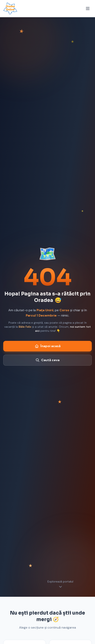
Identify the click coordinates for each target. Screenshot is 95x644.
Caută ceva (47, 360)
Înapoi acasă (48, 346)
